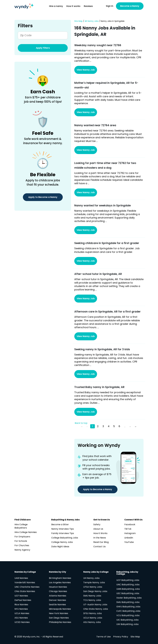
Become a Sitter (60, 524)
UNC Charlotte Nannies (27, 587)
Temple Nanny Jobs (94, 582)
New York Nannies (59, 613)
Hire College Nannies (26, 532)
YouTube (129, 542)
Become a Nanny (130, 6)
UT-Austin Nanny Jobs (95, 605)
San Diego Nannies (59, 618)
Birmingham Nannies (60, 578)
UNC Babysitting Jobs (128, 585)
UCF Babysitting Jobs (128, 580)
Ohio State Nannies (25, 591)
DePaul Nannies (23, 600)
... (125, 426)
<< (82, 427)
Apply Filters (43, 48)
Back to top (81, 423)
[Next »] (130, 426)
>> (136, 427)
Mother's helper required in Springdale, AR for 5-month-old (106, 85)
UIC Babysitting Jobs (127, 620)
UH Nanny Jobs (91, 578)
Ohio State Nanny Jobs (96, 609)
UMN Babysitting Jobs (128, 589)
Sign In (110, 6)
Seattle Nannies (57, 605)
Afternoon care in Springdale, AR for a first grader (107, 312)
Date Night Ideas (60, 547)
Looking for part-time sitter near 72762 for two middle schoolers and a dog (105, 165)
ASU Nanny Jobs (92, 622)
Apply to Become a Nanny (43, 197)
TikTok (128, 529)
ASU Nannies (21, 618)
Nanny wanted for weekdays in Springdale (103, 206)
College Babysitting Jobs (65, 538)
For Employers (22, 537)
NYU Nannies (21, 609)
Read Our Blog (101, 542)
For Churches (22, 545)
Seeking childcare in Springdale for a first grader (107, 243)
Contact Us (99, 547)
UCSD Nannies (22, 622)
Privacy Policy (121, 637)
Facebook (130, 524)
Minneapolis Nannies (60, 609)
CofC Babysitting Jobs (128, 611)
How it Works (100, 533)
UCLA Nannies (22, 613)
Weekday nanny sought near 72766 (98, 45)
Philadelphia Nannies (60, 622)
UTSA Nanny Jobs (93, 587)
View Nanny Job (86, 70)
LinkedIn (129, 538)
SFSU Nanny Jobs (93, 613)
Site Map (78, 21)
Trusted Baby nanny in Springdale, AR (99, 387)
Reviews (88, 6)
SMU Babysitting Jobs (128, 602)
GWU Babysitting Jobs (128, 607)
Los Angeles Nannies (60, 582)
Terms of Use (104, 637)
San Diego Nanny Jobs (95, 591)
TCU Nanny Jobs (92, 600)
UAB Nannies (21, 578)
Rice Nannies (21, 605)
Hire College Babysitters (21, 526)
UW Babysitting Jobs (127, 624)
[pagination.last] (136, 426)
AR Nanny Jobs (92, 21)
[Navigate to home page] (24, 6)
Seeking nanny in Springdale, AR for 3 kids (102, 349)
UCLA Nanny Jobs (93, 618)
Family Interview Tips (63, 533)
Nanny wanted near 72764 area (95, 125)
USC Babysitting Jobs (128, 593)
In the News (100, 538)
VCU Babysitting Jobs (128, 615)
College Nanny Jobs (62, 542)
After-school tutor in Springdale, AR (98, 274)
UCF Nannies (21, 596)
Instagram (130, 533)
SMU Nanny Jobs (92, 596)
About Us (98, 529)
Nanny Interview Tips (63, 529)
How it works (73, 6)
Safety (97, 524)
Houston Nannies (58, 587)
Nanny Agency (22, 550)
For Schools (21, 541)
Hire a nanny (56, 6)
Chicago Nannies (58, 591)
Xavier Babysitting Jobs (129, 598)
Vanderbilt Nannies (25, 582)
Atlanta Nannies (58, 596)
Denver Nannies (57, 600)
